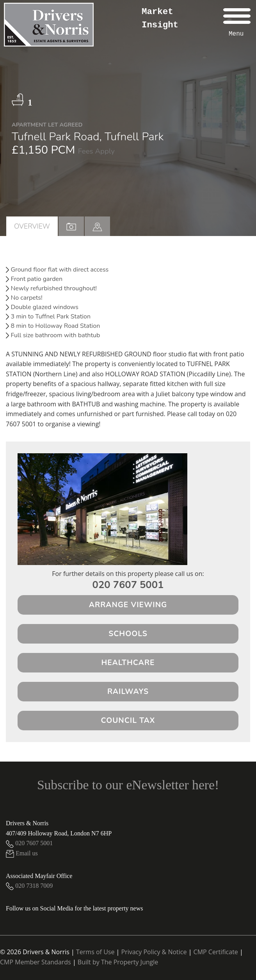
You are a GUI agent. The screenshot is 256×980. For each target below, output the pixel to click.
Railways (128, 692)
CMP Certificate (216, 952)
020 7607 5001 (128, 585)
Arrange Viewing (128, 605)
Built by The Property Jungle (118, 962)
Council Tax (128, 721)
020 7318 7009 (29, 886)
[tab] (97, 226)
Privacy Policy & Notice (154, 952)
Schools (128, 634)
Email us (22, 853)
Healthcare (128, 663)
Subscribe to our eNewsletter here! (128, 785)
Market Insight (160, 18)
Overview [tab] (32, 226)
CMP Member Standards (36, 962)
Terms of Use (95, 952)
